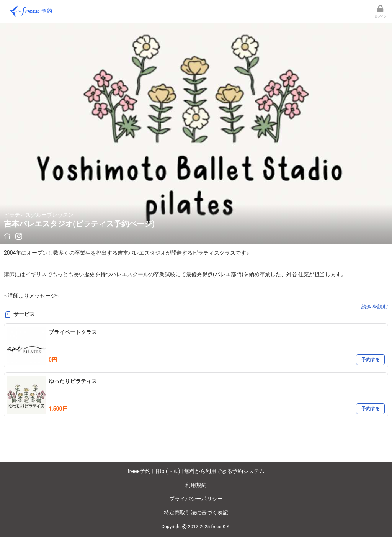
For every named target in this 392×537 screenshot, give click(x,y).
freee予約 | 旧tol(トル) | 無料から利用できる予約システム (196, 471)
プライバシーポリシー (196, 499)
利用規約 (196, 485)
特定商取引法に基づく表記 (196, 512)
